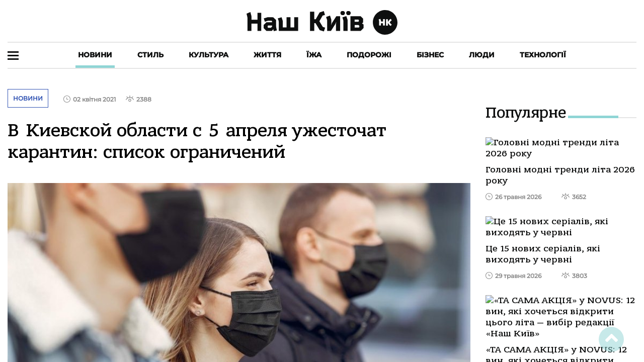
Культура (209, 55)
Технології (543, 55)
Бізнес (430, 55)
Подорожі (369, 55)
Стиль (150, 55)
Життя (267, 55)
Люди (482, 55)
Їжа (314, 55)
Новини (95, 55)
